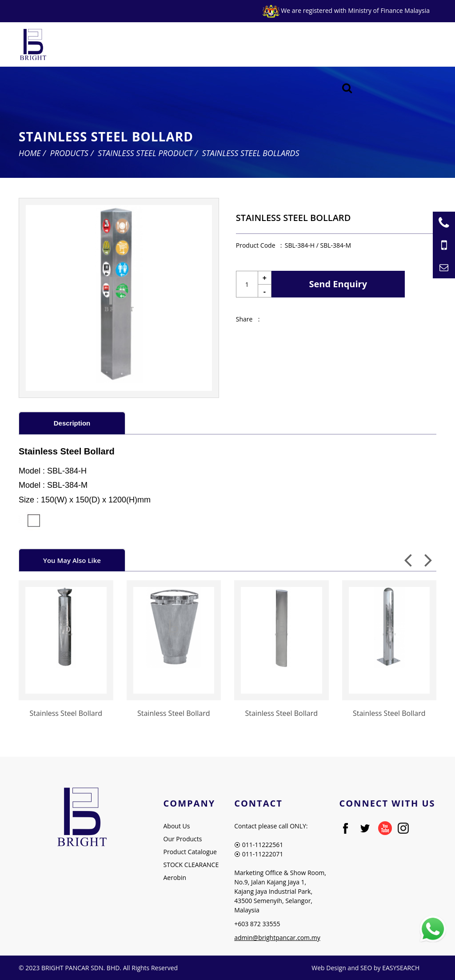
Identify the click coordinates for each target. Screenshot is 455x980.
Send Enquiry (338, 284)
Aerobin (175, 878)
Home (30, 153)
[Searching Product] (347, 88)
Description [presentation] (72, 423)
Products (69, 153)
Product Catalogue (190, 852)
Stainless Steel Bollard (66, 713)
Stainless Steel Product (145, 153)
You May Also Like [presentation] (72, 560)
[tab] (72, 423)
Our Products (183, 839)
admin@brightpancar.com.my (277, 938)
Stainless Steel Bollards (251, 153)
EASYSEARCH (401, 968)
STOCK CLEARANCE (191, 865)
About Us (177, 826)
